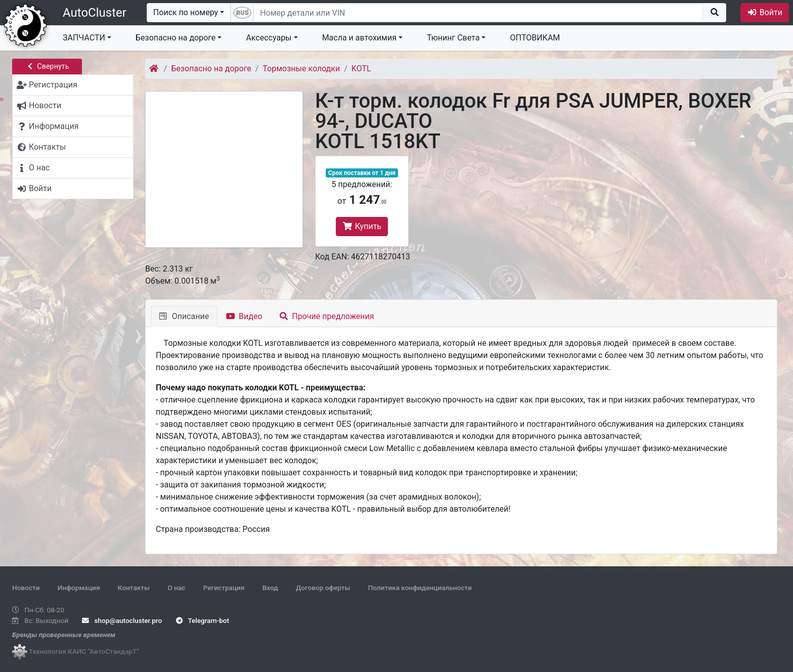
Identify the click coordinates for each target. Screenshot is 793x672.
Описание (184, 316)
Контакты (134, 588)
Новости (26, 588)
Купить (362, 226)
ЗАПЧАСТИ (84, 38)
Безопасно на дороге (175, 38)
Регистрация (224, 588)
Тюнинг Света (453, 38)
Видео (244, 316)
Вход (270, 588)
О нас (176, 588)
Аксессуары (269, 38)
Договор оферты (323, 588)
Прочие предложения (327, 316)
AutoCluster (95, 13)
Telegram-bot (203, 620)
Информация (79, 588)
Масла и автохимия (359, 38)
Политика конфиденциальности (420, 588)
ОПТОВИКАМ (535, 38)
